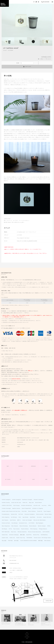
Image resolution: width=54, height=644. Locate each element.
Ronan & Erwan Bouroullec (35, 532)
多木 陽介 (16, 541)
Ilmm (20, 517)
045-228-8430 (46, 2)
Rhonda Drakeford (22, 532)
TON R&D (10, 541)
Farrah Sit (40, 511)
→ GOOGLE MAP (48, 601)
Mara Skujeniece (6, 526)
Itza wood (39, 517)
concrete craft (37, 505)
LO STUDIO (10, 50)
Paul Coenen (16, 529)
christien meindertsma (26, 505)
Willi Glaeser (47, 541)
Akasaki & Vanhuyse (39, 500)
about (27, 632)
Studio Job (12, 538)
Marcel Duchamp (24, 526)
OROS (49, 526)
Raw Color (14, 532)
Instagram (38, 2)
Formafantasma (6, 514)
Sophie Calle (5, 538)
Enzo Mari (24, 511)
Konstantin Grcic (23, 523)
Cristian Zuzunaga (6, 508)
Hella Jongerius (6, 517)
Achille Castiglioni (6, 500)
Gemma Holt (14, 514)
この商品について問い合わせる (45, 59)
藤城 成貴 (22, 535)
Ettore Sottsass (32, 511)
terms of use (27, 634)
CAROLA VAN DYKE (7, 505)
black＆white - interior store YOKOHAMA (4, 4)
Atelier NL (25, 503)
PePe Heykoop (34, 529)
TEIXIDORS (29, 538)
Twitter (36, 2)
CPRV (49, 505)
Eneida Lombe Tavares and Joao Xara (11, 511)
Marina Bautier (33, 526)
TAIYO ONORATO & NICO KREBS (28, 541)
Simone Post (36, 535)
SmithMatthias (44, 535)
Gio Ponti (21, 514)
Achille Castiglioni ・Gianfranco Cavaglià (22, 500)
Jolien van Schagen (27, 520)
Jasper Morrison (47, 517)
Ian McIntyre (14, 517)
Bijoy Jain (31, 503)
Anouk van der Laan (16, 503)
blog (27, 638)
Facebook (34, 2)
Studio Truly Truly (21, 538)
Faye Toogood (47, 511)
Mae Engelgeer (40, 523)
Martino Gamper (42, 526)
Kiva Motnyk (15, 523)
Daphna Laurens (16, 508)
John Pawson (5, 520)
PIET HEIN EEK (6, 532)
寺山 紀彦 (4, 541)
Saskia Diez (5, 535)
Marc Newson (15, 526)
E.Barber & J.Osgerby (38, 508)
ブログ (46, 422)
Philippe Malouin (43, 529)
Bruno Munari (39, 503)
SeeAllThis (29, 535)
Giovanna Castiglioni (30, 514)
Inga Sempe (25, 517)
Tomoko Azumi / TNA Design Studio (42, 538)
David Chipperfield (26, 508)
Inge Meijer (33, 517)
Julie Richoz (13, 520)
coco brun (44, 505)
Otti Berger (5, 529)
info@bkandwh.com (14, 563)
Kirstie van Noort (6, 523)
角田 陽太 (41, 541)
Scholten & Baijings (14, 535)
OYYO (10, 529)
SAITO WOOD (46, 532)
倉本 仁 (19, 520)
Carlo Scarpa (16, 505)
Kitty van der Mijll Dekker (40, 520)
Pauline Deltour (25, 529)
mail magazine (27, 637)
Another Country (6, 503)
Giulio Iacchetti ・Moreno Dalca (44, 514)
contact (27, 635)
